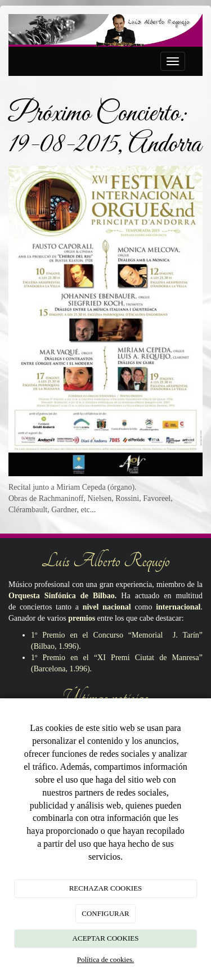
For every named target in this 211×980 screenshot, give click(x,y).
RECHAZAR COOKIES (106, 888)
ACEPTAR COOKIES (106, 938)
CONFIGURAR (105, 913)
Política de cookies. (105, 959)
